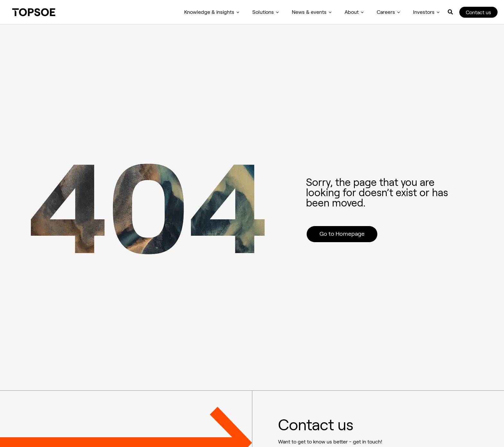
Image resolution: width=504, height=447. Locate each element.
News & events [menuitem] (309, 12)
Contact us (478, 12)
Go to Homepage (342, 234)
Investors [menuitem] (424, 12)
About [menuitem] (352, 12)
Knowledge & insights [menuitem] (209, 12)
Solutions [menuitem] (263, 12)
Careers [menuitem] (386, 12)
